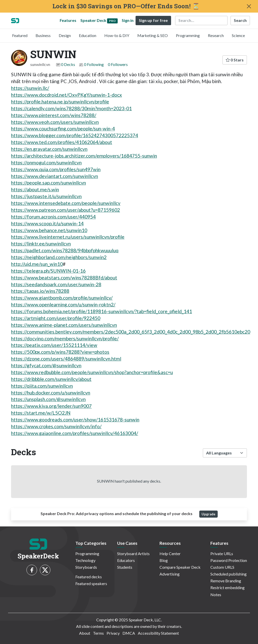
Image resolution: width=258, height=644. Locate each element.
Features (68, 20)
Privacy (113, 633)
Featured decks (89, 577)
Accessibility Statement (158, 633)
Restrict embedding (228, 587)
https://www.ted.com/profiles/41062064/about (62, 142)
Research (216, 35)
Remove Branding (226, 581)
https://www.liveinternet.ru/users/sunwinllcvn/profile (68, 237)
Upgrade (208, 514)
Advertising (170, 574)
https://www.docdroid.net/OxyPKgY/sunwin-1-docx (67, 95)
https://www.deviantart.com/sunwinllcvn (55, 176)
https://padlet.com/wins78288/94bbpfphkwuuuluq (65, 250)
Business (43, 35)
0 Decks (68, 64)
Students (125, 567)
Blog (164, 560)
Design (65, 35)
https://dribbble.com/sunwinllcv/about (51, 379)
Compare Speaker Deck (180, 567)
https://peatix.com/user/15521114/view (54, 345)
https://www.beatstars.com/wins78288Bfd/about (64, 278)
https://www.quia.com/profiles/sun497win (56, 169)
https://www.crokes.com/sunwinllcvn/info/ (56, 426)
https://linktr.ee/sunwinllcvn (41, 244)
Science (238, 35)
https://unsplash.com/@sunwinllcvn (48, 399)
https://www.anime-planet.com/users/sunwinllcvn (64, 325)
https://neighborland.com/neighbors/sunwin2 (59, 257)
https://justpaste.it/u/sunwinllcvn (46, 196)
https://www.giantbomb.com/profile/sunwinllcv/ (62, 298)
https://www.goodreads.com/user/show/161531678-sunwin (75, 420)
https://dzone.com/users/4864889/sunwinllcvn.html (66, 359)
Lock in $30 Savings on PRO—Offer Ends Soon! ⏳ (126, 6)
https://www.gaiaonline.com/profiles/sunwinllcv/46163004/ (75, 433)
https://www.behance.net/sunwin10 (49, 230)
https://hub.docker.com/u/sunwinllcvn (51, 393)
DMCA (129, 633)
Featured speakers (91, 583)
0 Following (94, 64)
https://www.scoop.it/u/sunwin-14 (47, 223)
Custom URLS (222, 567)
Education (88, 35)
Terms (98, 633)
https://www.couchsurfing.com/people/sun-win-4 (63, 129)
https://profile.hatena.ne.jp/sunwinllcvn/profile (60, 102)
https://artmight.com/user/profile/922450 (56, 318)
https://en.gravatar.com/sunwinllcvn (49, 149)
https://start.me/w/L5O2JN (41, 413)
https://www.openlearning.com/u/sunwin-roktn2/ (63, 305)
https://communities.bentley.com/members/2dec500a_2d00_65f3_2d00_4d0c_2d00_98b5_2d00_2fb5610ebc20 (131, 332)
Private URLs (222, 553)
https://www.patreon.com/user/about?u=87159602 (66, 210)
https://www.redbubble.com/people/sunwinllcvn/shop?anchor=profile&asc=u (92, 372)
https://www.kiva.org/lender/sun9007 (51, 406)
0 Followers (118, 64)
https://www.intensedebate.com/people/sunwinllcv (66, 203)
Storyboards (86, 567)
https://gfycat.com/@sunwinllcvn (46, 365)
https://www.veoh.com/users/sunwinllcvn (55, 122)
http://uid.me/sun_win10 (37, 264)
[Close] (249, 6)
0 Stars (235, 60)
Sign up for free (153, 20)
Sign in (128, 20)
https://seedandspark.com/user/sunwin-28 (56, 284)
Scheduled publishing (229, 574)
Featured (20, 35)
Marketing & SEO (153, 35)
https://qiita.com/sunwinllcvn (42, 386)
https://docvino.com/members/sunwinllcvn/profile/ (65, 338)
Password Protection (229, 560)
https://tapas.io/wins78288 (40, 291)
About (85, 633)
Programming (188, 35)
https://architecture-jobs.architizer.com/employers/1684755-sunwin (84, 156)
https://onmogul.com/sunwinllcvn (46, 163)
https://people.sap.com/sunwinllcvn (49, 183)
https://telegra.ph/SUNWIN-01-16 (48, 271)
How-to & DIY (117, 35)
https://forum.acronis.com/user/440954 (53, 217)
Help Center (170, 553)
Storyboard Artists (133, 553)
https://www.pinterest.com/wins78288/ (54, 115)
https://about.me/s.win (35, 189)
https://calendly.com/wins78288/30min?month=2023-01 (71, 108)
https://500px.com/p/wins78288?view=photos (60, 352)
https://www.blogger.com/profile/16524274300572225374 (75, 135)
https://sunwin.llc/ (30, 88)
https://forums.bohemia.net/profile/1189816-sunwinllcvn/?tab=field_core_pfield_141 (102, 311)
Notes (216, 595)
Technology (85, 560)
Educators (126, 560)
